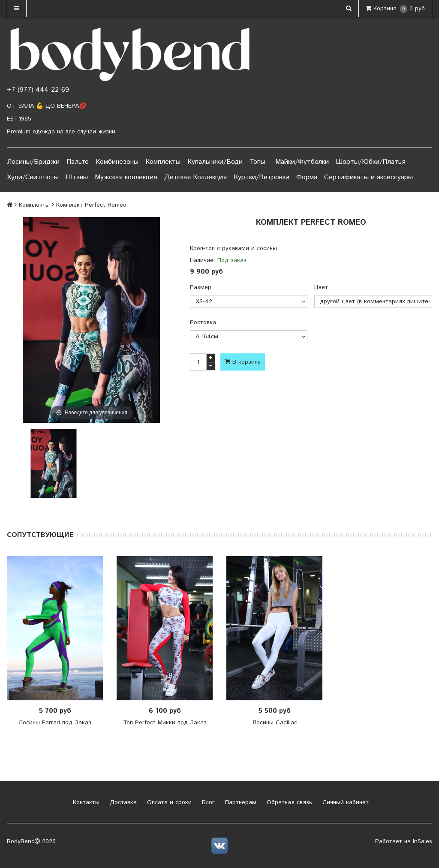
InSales (422, 841)
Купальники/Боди (215, 162)
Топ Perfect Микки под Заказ (165, 723)
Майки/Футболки (302, 162)
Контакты (85, 802)
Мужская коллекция (126, 177)
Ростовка (203, 322)
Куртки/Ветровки (262, 177)
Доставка (122, 802)
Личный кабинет (344, 802)
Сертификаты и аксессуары (368, 177)
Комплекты (163, 162)
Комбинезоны (117, 162)
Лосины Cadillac (275, 723)
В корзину (243, 362)
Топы (257, 162)
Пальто (78, 162)
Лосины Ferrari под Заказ (55, 723)
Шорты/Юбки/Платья (371, 162)
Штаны (77, 177)
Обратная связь (288, 802)
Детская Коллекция (195, 177)
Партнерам (240, 802)
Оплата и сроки (168, 802)
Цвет (321, 287)
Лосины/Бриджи (33, 162)
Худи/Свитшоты (33, 177)
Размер (201, 287)
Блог (207, 802)
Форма (307, 177)
